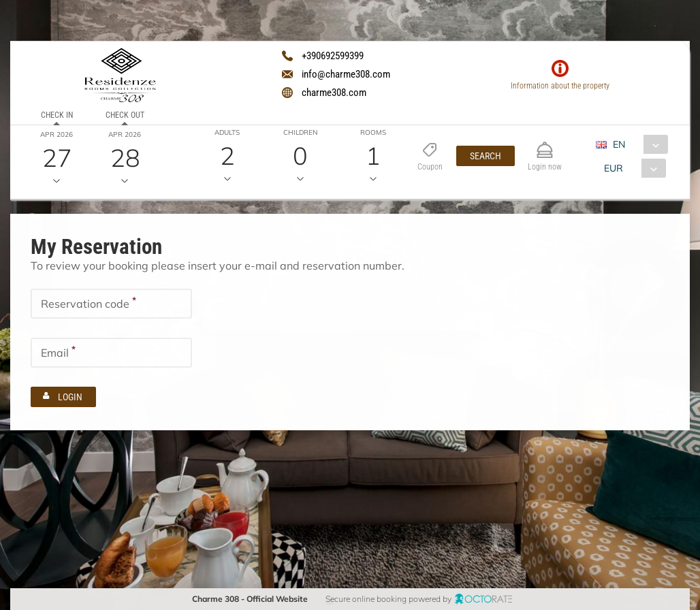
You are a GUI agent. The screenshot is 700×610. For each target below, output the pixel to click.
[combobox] (636, 144)
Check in (56, 115)
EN (618, 144)
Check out (124, 115)
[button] (485, 156)
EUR (613, 168)
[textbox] (111, 303)
